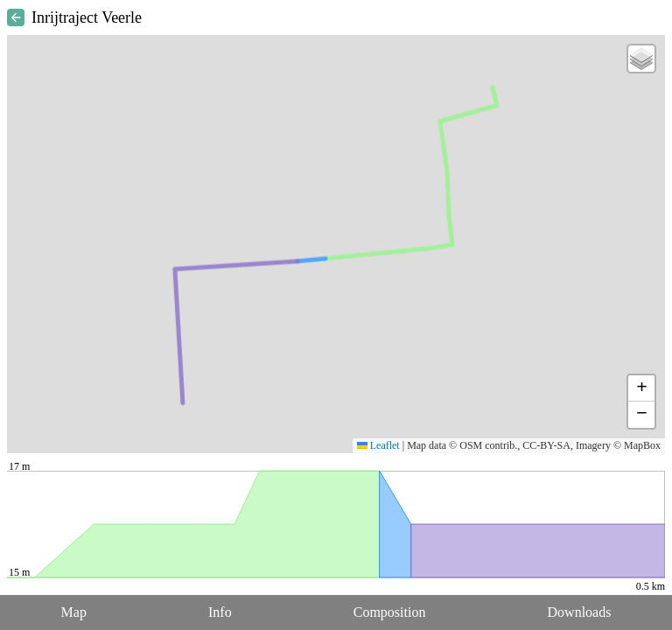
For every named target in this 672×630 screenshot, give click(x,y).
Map (74, 612)
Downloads (580, 612)
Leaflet (378, 445)
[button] (641, 59)
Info (220, 612)
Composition (390, 612)
